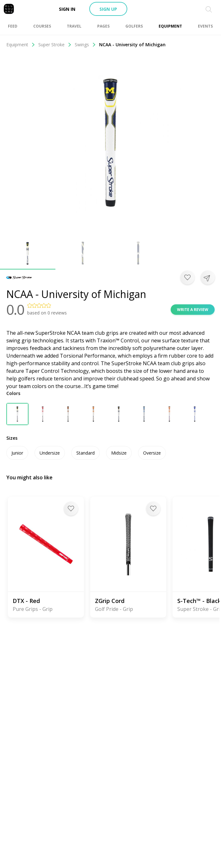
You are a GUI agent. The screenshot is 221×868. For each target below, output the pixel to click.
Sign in (67, 9)
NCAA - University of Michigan (132, 45)
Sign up (108, 9)
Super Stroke (55, 45)
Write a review (193, 310)
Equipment (21, 45)
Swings (85, 45)
